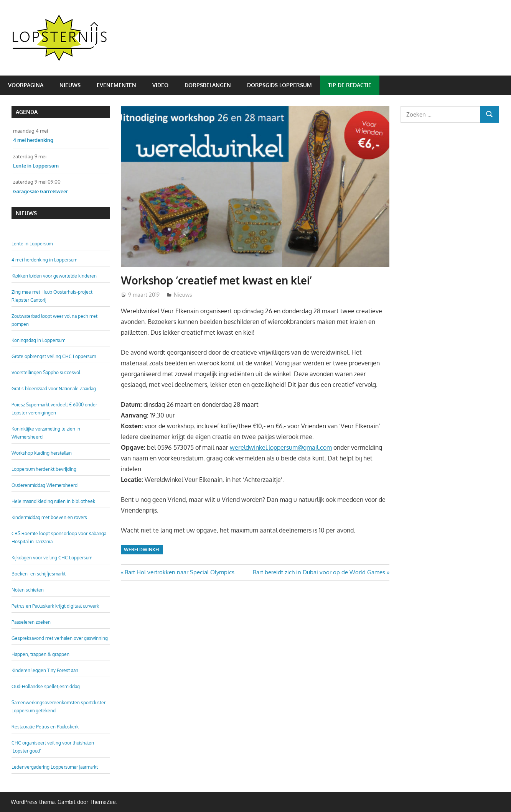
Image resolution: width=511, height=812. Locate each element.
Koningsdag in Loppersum (38, 340)
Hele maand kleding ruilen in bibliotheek (53, 501)
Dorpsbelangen (208, 85)
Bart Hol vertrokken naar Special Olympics (179, 572)
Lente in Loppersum (32, 244)
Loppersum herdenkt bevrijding (44, 469)
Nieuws (70, 85)
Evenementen (116, 85)
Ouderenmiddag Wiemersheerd (45, 485)
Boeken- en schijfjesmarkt (39, 574)
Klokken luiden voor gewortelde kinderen (54, 276)
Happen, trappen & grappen (40, 654)
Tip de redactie (350, 85)
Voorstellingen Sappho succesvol (46, 372)
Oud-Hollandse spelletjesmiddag (46, 686)
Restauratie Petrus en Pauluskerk (45, 727)
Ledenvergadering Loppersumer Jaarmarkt (55, 767)
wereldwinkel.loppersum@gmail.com (281, 447)
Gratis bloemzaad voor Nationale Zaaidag (54, 389)
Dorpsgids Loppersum (279, 85)
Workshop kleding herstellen (42, 453)
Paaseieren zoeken (31, 622)
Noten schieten (28, 590)
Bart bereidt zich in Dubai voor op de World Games (319, 572)
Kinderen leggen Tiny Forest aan (45, 670)
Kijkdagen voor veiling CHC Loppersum (52, 558)
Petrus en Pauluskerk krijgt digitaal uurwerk (55, 606)
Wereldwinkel (142, 550)
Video (160, 85)
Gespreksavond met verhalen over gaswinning (60, 638)
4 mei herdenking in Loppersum (44, 260)
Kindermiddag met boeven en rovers (49, 517)
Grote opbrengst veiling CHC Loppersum (54, 356)
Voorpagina (26, 85)
